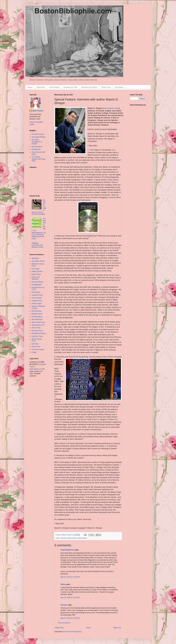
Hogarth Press (37, 301)
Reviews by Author (90, 87)
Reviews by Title (70, 87)
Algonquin (35, 258)
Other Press (36, 328)
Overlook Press (37, 331)
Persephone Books (39, 333)
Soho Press (36, 347)
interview (64, 538)
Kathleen (64, 605)
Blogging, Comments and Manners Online (37, 245)
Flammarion (36, 292)
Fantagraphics (37, 285)
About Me (41, 87)
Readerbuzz (36, 149)
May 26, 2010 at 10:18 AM (70, 598)
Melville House (37, 314)
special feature (82, 538)
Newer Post (59, 628)
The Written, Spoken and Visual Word (38, 159)
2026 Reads (54, 87)
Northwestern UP (38, 325)
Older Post (117, 628)
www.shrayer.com (110, 108)
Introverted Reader (38, 137)
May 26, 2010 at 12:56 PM (70, 618)
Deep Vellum (36, 274)
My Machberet (37, 147)
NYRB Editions (37, 317)
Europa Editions (37, 282)
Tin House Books (38, 349)
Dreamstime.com (36, 369)
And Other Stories (38, 261)
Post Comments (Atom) (73, 632)
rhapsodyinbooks (67, 550)
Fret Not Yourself (38, 134)
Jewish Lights (37, 303)
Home (30, 87)
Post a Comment (64, 623)
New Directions (37, 319)
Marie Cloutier (38, 111)
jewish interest (72, 538)
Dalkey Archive (37, 271)
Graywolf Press (37, 295)
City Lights (35, 269)
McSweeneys (37, 311)
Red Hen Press (37, 336)
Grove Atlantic (37, 298)
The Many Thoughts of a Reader (37, 142)
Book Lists (106, 87)
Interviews (119, 87)
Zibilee (63, 584)
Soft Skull (35, 344)
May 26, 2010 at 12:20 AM (70, 577)
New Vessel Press (38, 322)
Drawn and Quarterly (36, 278)
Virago (34, 352)
